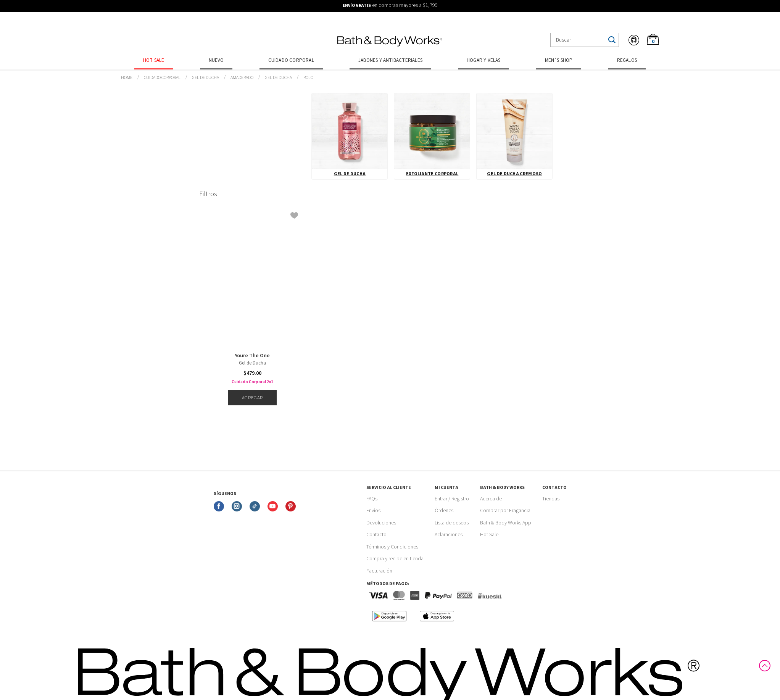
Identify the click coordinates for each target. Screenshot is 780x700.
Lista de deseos (452, 523)
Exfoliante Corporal (432, 174)
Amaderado (242, 78)
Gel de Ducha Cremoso (514, 174)
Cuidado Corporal (291, 60)
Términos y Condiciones (392, 547)
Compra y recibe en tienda (395, 559)
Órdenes (444, 511)
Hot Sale (154, 60)
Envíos (373, 511)
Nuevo (216, 60)
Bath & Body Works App (506, 523)
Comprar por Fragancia (505, 511)
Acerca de (491, 499)
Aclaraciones (449, 535)
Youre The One (252, 356)
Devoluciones (381, 523)
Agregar (252, 398)
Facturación (379, 571)
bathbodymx (127, 78)
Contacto (376, 535)
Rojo (308, 78)
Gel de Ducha (205, 78)
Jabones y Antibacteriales (390, 60)
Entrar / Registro (452, 499)
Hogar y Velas (484, 60)
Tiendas (551, 499)
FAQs (372, 499)
